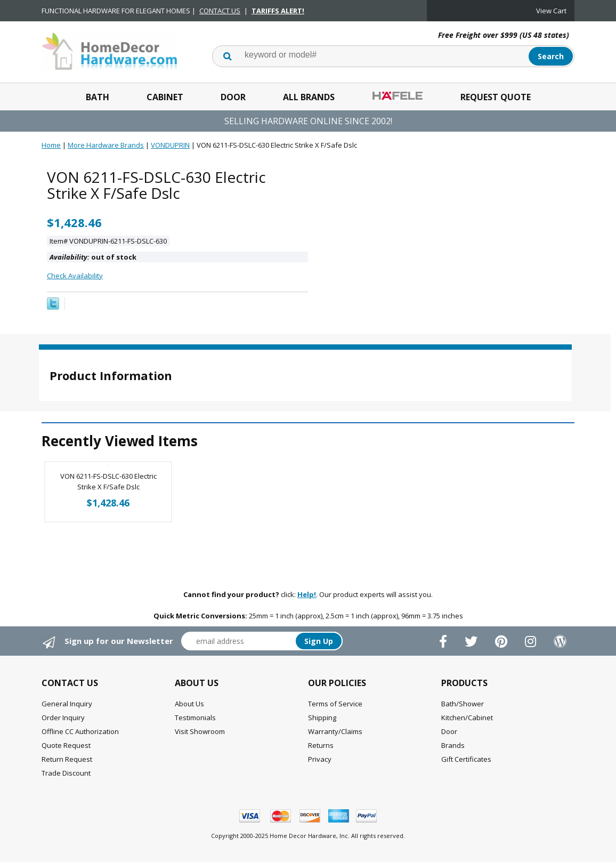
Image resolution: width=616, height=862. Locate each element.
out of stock (93, 257)
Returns (321, 745)
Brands (453, 745)
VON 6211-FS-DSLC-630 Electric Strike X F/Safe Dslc (108, 481)
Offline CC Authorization (80, 731)
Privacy (320, 759)
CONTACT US (220, 11)
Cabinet (165, 97)
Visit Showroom (200, 731)
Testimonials (195, 718)
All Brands (309, 97)
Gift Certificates (466, 759)
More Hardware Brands (106, 145)
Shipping (322, 718)
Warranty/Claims (335, 731)
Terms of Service (335, 704)
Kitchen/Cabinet (467, 718)
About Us (189, 704)
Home (51, 145)
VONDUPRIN (170, 145)
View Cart (551, 11)
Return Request (67, 759)
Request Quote (496, 97)
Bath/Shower (463, 704)
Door (233, 97)
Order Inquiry (63, 718)
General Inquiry (67, 704)
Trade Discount (66, 773)
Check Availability (75, 276)
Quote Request (66, 745)
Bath (98, 97)
